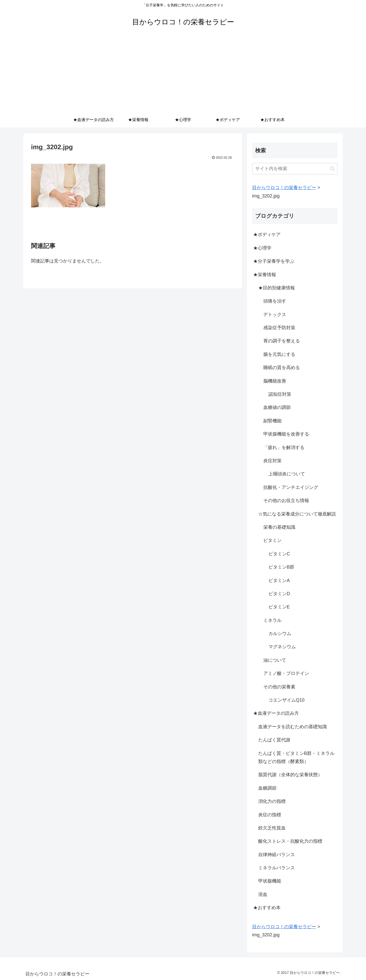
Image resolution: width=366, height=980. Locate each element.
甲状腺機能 (270, 881)
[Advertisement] (183, 74)
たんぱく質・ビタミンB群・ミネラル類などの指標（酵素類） (296, 757)
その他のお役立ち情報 (286, 501)
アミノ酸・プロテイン (286, 673)
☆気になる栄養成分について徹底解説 (297, 514)
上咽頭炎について (287, 474)
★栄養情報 (265, 275)
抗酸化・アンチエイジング (291, 487)
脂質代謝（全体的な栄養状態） (290, 775)
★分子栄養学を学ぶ (274, 261)
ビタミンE (279, 607)
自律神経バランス (277, 855)
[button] (332, 169)
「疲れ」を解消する (284, 447)
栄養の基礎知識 (279, 527)
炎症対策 (272, 461)
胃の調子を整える (282, 341)
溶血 (263, 894)
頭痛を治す (275, 301)
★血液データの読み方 (276, 713)
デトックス (275, 314)
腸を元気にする (279, 354)
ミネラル (272, 620)
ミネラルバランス (277, 868)
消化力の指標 (272, 801)
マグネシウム (282, 647)
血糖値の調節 (277, 407)
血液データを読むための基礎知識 (293, 727)
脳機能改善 (275, 381)
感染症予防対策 (279, 328)
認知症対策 (280, 394)
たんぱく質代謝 (274, 740)
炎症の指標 (270, 815)
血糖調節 (267, 788)
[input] (295, 169)
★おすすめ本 (267, 908)
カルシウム (280, 634)
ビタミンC (279, 554)
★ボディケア (267, 235)
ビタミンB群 (281, 567)
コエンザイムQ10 (286, 700)
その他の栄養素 (279, 687)
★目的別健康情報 (277, 288)
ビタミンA (279, 580)
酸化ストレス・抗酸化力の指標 (290, 841)
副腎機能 (272, 421)
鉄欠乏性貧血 (272, 828)
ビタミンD (279, 594)
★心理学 (262, 248)
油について (275, 660)
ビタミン (272, 540)
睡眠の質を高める (282, 368)
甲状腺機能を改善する (286, 434)
